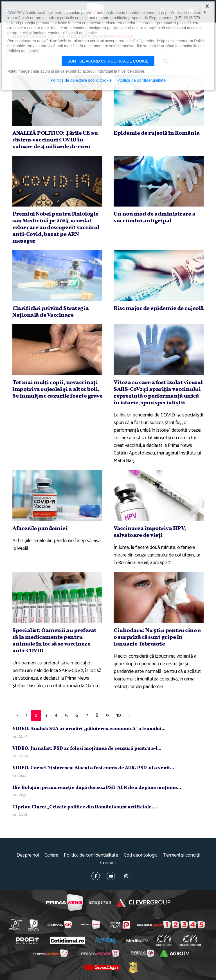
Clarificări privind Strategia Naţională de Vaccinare (51, 312)
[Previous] (17, 716)
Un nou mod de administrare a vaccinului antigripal (154, 218)
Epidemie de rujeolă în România (157, 133)
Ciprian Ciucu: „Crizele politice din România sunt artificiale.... (85, 807)
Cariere (51, 855)
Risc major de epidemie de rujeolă (159, 309)
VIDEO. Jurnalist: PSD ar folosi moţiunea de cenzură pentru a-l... (87, 749)
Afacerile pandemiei (40, 529)
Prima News (65, 903)
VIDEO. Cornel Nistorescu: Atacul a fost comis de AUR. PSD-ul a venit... (93, 768)
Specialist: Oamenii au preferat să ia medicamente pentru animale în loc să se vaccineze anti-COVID (54, 641)
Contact (108, 863)
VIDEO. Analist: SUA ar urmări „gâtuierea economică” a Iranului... (89, 729)
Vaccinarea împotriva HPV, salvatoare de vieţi (150, 532)
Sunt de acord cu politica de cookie (108, 61)
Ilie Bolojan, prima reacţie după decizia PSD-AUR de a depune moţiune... (97, 788)
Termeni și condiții (181, 855)
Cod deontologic (141, 855)
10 (119, 715)
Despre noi (28, 855)
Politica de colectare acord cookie (81, 81)
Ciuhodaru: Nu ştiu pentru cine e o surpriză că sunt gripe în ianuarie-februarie (157, 637)
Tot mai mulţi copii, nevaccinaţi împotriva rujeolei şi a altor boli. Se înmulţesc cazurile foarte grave (57, 389)
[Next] (129, 716)
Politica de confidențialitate (91, 855)
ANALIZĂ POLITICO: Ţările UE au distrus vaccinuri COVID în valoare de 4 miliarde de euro (55, 140)
